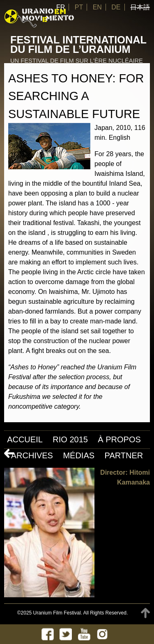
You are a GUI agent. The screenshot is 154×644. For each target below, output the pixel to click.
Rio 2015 (70, 439)
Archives (32, 455)
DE (116, 7)
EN (97, 7)
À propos (119, 439)
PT (79, 7)
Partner (124, 455)
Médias (79, 455)
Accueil (25, 439)
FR (61, 7)
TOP (145, 613)
